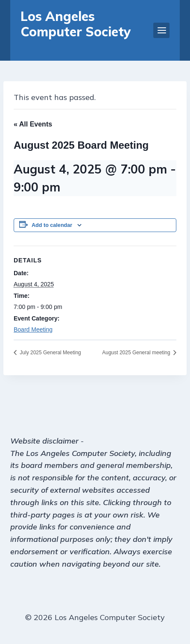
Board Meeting (33, 329)
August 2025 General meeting (137, 353)
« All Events (33, 124)
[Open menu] (161, 30)
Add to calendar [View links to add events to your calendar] (52, 225)
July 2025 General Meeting (50, 353)
